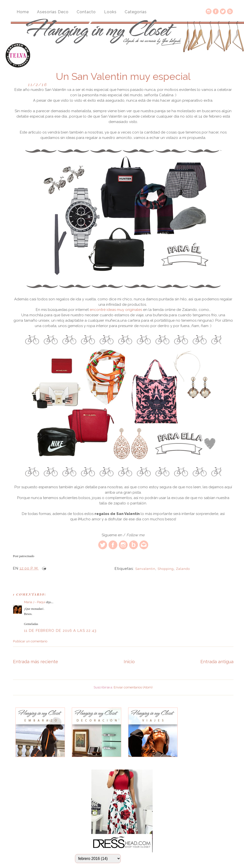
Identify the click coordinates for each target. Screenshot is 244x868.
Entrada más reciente (36, 662)
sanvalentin (145, 569)
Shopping (166, 569)
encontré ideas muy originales (116, 310)
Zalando (183, 569)
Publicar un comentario (30, 641)
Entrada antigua (217, 662)
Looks (110, 12)
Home (23, 12)
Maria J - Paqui (35, 602)
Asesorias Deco (53, 12)
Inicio (129, 662)
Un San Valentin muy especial (123, 76)
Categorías (136, 12)
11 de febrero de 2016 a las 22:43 (60, 631)
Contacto (86, 12)
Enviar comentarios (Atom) (133, 687)
